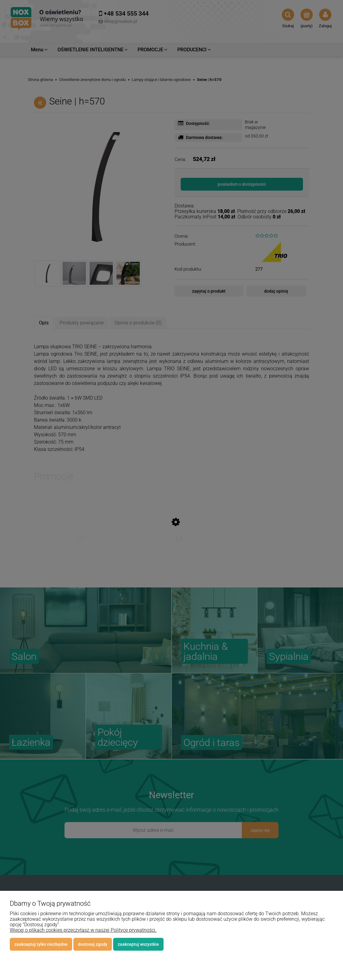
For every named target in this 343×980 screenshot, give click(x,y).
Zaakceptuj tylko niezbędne (41, 944)
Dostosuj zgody (93, 944)
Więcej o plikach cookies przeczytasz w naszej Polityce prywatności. (83, 930)
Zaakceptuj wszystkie (138, 944)
